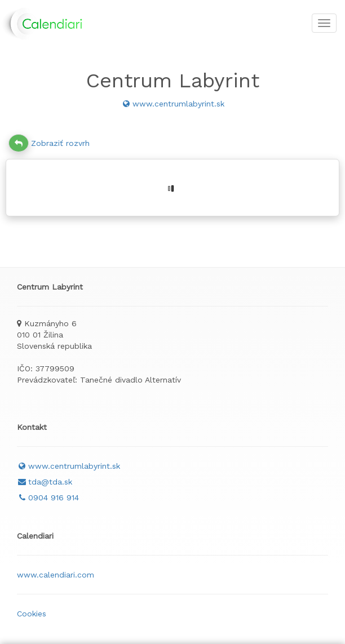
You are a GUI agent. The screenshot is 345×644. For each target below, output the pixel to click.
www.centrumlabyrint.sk (173, 104)
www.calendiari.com (56, 575)
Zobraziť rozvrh (49, 143)
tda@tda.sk (45, 482)
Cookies (32, 614)
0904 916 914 (48, 498)
